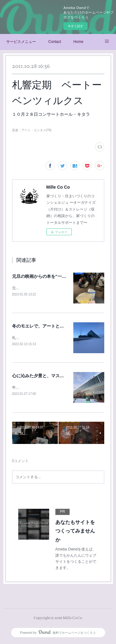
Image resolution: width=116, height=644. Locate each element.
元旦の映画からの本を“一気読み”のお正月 (53, 276)
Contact (55, 42)
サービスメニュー (21, 42)
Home (78, 42)
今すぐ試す (75, 26)
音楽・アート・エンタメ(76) (32, 130)
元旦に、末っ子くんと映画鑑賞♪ (39, 288)
